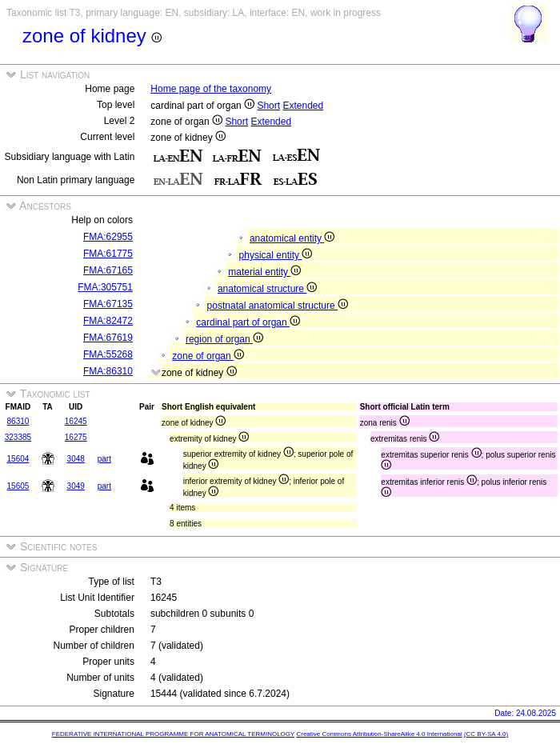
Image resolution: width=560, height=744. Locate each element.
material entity (264, 272)
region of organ (224, 339)
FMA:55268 (108, 354)
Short (268, 106)
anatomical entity (292, 238)
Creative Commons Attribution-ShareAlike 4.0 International (379, 734)
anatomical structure (267, 289)
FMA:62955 (108, 237)
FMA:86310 (108, 371)
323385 (18, 437)
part (104, 459)
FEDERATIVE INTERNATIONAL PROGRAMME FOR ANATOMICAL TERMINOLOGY (173, 734)
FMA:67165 (108, 270)
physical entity (276, 255)
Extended (303, 106)
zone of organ (208, 356)
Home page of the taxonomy (211, 89)
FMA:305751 (105, 287)
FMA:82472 (108, 321)
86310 (18, 421)
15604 (18, 459)
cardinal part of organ (248, 322)
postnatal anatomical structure (278, 306)
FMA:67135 (108, 304)
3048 (76, 459)
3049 (76, 486)
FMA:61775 (108, 254)
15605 (18, 486)
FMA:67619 (108, 338)
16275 (76, 437)
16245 (76, 421)
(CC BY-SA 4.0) (486, 734)
